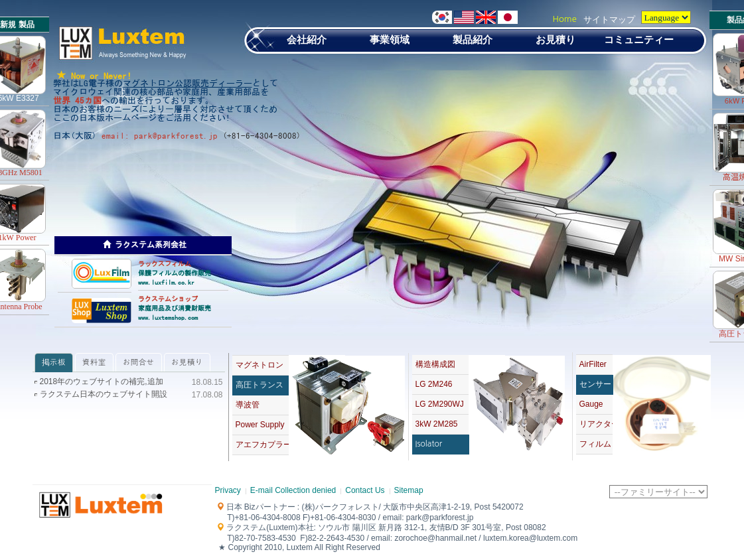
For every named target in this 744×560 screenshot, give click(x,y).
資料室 (94, 362)
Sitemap (409, 490)
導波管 (248, 405)
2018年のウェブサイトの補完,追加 (102, 382)
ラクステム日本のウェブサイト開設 (104, 394)
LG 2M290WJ (440, 404)
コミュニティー (639, 39)
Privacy (228, 490)
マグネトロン (260, 365)
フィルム (595, 444)
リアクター (596, 424)
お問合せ (139, 362)
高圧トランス (260, 385)
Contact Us (365, 490)
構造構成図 (435, 364)
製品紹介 (473, 39)
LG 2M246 (434, 384)
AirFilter (593, 364)
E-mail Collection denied (293, 490)
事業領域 (390, 39)
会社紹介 (307, 39)
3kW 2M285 (437, 424)
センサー (595, 384)
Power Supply (260, 425)
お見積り (556, 39)
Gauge (591, 404)
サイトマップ (609, 20)
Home (565, 19)
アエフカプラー (262, 445)
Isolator (429, 444)
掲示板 (54, 362)
